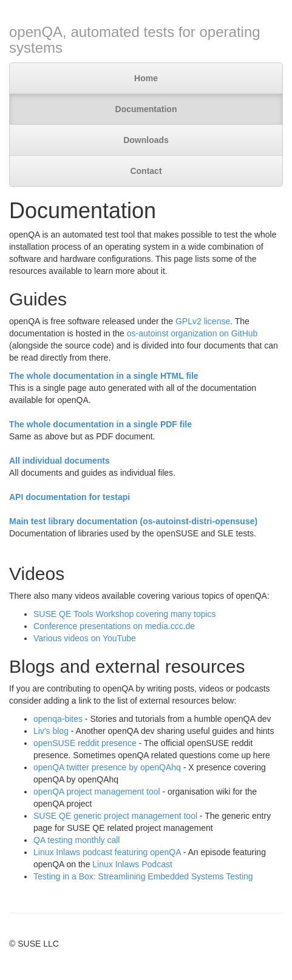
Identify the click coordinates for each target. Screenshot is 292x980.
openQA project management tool (97, 792)
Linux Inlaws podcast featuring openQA (107, 852)
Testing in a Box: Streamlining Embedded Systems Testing (143, 876)
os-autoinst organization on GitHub (192, 333)
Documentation (146, 109)
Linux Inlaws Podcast (132, 864)
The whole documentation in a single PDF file (100, 424)
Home (146, 78)
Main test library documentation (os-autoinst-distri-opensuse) (133, 521)
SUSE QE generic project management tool (115, 816)
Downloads (146, 140)
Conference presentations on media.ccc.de (114, 626)
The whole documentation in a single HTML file (104, 376)
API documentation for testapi (70, 497)
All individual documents (59, 461)
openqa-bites (58, 719)
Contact (146, 171)
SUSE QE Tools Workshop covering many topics (125, 614)
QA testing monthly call (76, 840)
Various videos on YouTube (85, 638)
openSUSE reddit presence (85, 743)
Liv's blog (51, 731)
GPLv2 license (203, 321)
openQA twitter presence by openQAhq (107, 767)
